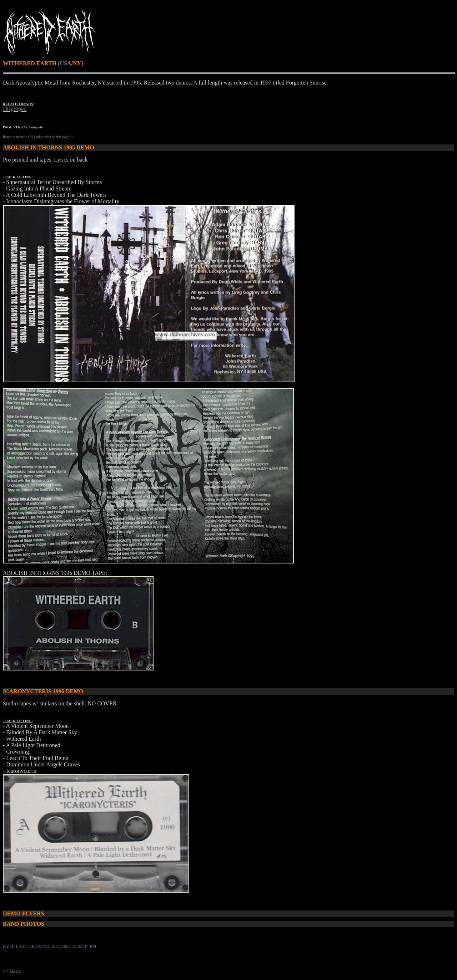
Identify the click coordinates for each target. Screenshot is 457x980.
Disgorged (15, 109)
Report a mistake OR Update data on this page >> (38, 137)
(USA (64, 63)
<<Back (12, 971)
